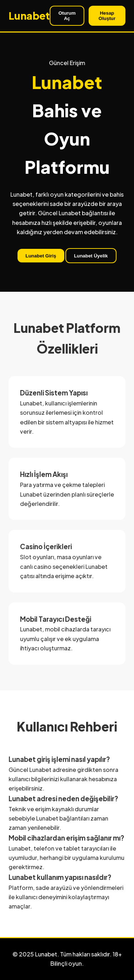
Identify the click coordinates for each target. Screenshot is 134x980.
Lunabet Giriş (41, 256)
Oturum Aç (67, 16)
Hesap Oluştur (107, 16)
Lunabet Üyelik (91, 256)
